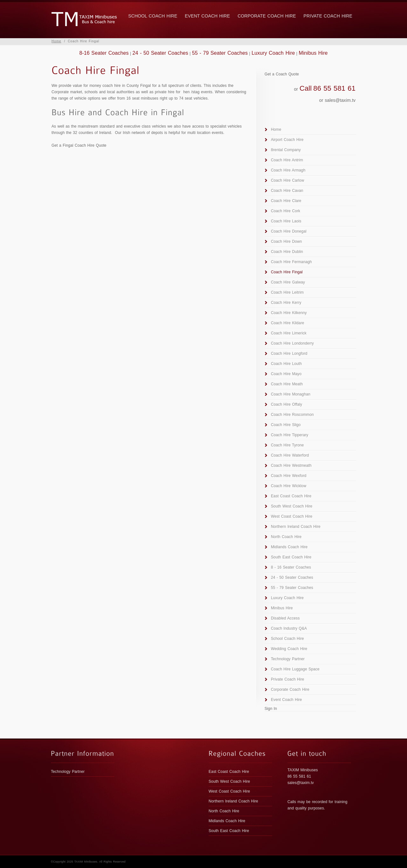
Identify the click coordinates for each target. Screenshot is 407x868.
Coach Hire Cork (286, 211)
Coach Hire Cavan (287, 191)
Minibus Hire (313, 53)
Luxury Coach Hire (273, 53)
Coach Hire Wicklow (289, 486)
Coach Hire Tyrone (287, 445)
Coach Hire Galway (288, 282)
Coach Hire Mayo (286, 374)
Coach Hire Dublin (287, 252)
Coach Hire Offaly (286, 404)
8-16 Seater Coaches (104, 53)
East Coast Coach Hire (291, 496)
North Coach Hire (286, 537)
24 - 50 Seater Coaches (160, 53)
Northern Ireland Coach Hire (296, 527)
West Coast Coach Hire (292, 516)
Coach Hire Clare (286, 201)
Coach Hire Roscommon (292, 415)
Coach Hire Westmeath (291, 465)
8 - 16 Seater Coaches (291, 567)
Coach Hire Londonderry (292, 343)
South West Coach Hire (292, 506)
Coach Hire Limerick (289, 333)
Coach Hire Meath (287, 384)
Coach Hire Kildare (288, 323)
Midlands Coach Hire (289, 547)
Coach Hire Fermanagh (291, 262)
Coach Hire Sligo (286, 425)
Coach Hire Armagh (288, 170)
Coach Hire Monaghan (291, 394)
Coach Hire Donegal (289, 231)
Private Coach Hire (328, 16)
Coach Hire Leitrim (287, 292)
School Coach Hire (153, 16)
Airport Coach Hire (287, 140)
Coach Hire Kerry (286, 303)
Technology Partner (288, 659)
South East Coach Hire (291, 557)
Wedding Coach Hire (289, 649)
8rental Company (286, 150)
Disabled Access (285, 618)
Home (56, 41)
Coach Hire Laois (286, 221)
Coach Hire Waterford (290, 455)
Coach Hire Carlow (287, 180)
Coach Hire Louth (286, 364)
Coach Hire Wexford (289, 476)
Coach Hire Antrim (287, 160)
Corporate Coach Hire (267, 16)
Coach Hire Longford (289, 353)
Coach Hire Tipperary (290, 435)
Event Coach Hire (207, 16)
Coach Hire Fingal (287, 272)
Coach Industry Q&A (289, 628)
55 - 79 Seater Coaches (220, 53)
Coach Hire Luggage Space (295, 669)
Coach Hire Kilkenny (289, 313)
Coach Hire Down (286, 241)
